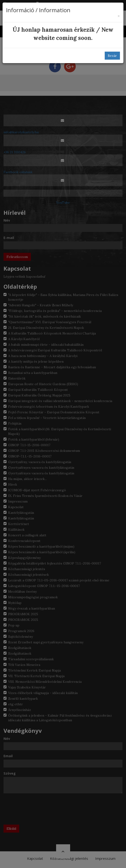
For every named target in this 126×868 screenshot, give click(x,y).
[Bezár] (119, 16)
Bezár (112, 56)
